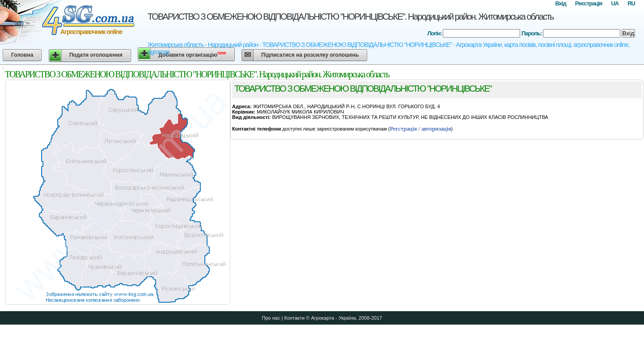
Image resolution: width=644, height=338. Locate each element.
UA (615, 3)
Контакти (294, 318)
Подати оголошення (96, 55)
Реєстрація (589, 3)
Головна (22, 55)
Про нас (271, 318)
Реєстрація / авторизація (421, 129)
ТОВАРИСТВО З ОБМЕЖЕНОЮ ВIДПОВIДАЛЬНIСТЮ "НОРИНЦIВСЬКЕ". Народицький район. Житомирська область (350, 17)
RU (631, 3)
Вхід (560, 3)
